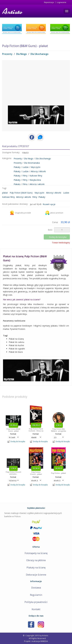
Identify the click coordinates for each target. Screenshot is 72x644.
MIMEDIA (44, 641)
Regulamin (36, 595)
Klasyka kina (35, 180)
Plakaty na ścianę (36, 567)
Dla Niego (22, 54)
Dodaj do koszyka (58, 237)
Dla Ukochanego (40, 54)
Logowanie (62, 2)
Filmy (25, 176)
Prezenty (7, 54)
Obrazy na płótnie (36, 560)
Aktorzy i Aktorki (38, 171)
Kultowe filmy (36, 176)
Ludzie (26, 167)
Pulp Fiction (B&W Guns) (21, 193)
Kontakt (36, 609)
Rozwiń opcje (49, 204)
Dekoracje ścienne (36, 575)
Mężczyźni (35, 167)
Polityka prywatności (36, 602)
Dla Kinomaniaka (32, 163)
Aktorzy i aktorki (37, 184)
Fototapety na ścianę (36, 553)
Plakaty (17, 167)
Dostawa (36, 588)
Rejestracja (49, 2)
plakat (5, 193)
